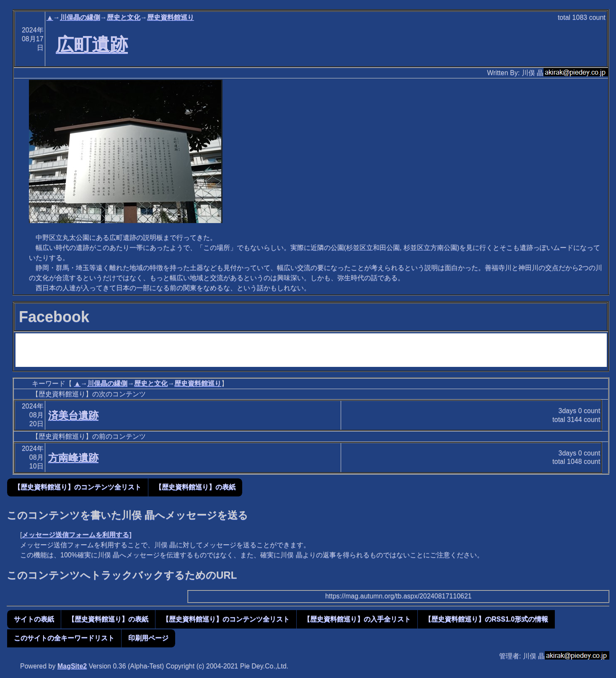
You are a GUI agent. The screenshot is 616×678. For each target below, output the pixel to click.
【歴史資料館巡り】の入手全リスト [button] (357, 619)
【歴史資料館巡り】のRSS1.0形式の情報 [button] (486, 619)
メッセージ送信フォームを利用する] (76, 535)
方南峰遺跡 (73, 458)
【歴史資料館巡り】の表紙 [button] (195, 487)
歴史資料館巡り (171, 17)
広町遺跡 (92, 44)
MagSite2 (72, 666)
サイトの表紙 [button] (34, 619)
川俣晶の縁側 (80, 17)
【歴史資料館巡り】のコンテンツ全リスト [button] (78, 487)
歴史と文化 (124, 17)
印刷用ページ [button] (148, 638)
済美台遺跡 (73, 415)
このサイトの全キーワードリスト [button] (64, 638)
